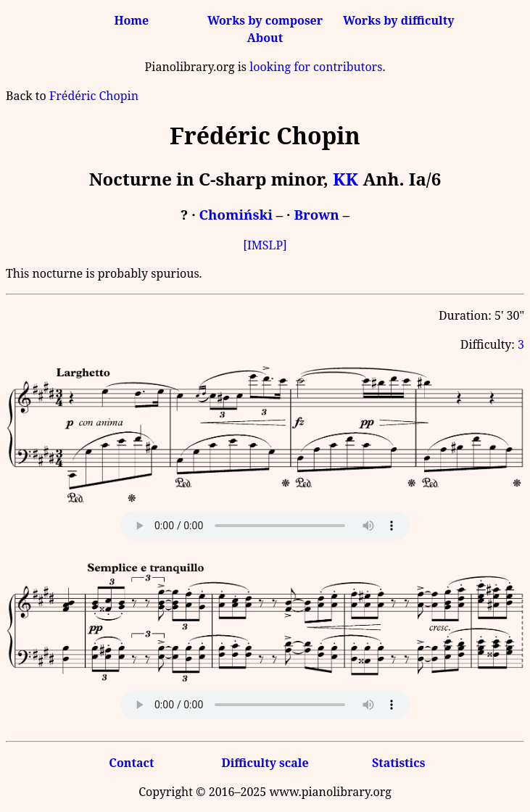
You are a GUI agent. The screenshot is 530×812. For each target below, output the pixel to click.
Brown (316, 214)
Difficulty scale (265, 763)
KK (345, 179)
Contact (131, 763)
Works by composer (265, 20)
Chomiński (236, 214)
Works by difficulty (399, 20)
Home (131, 20)
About (265, 38)
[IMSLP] (265, 245)
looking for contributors (316, 67)
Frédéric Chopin (94, 96)
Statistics (398, 763)
